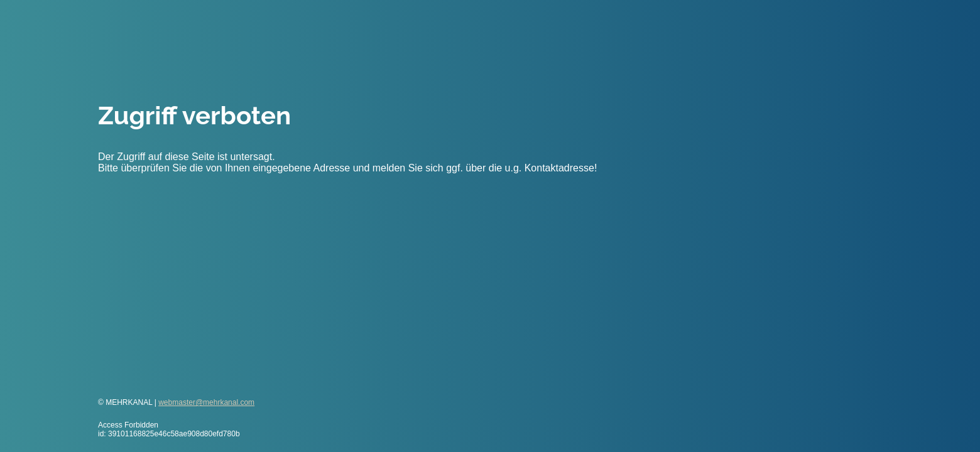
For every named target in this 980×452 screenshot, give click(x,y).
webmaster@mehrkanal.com (206, 402)
